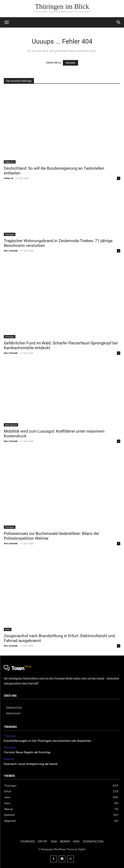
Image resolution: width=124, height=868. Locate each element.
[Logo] (62, 669)
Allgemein (10, 162)
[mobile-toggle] (6, 22)
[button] (119, 22)
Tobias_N (8, 178)
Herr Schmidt (11, 251)
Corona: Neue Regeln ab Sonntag (27, 752)
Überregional (11, 425)
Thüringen (10, 234)
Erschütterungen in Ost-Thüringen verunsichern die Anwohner (48, 741)
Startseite (70, 63)
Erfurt (8, 629)
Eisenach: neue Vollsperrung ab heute (31, 764)
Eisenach (9, 759)
